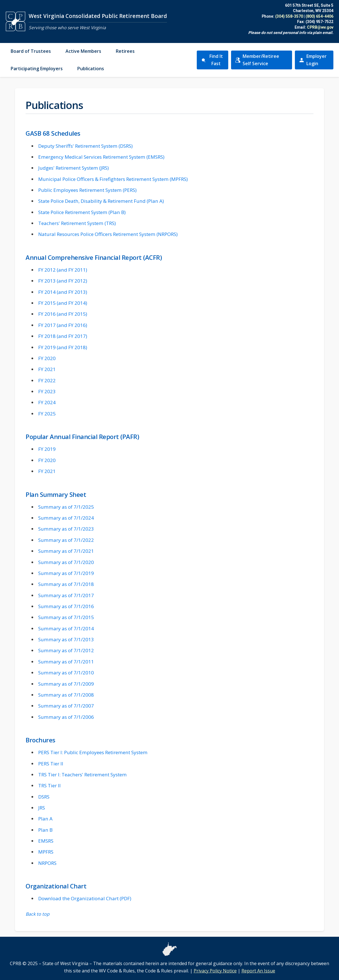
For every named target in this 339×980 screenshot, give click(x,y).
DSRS (44, 797)
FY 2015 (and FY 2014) (63, 303)
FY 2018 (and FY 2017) (63, 336)
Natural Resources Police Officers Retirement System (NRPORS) (108, 234)
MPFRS (46, 852)
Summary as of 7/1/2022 (66, 540)
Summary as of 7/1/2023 (66, 529)
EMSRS (46, 841)
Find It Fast (212, 60)
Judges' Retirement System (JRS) (74, 168)
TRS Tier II (49, 785)
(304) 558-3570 (289, 16)
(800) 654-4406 (319, 16)
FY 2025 (47, 414)
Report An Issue (258, 971)
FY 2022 (47, 380)
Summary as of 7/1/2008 (66, 695)
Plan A (45, 819)
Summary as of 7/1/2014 (66, 628)
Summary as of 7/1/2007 (66, 706)
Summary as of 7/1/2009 (66, 684)
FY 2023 (47, 391)
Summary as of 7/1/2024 (66, 518)
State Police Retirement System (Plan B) (82, 212)
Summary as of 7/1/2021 (66, 551)
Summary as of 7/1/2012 (66, 650)
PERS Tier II (51, 764)
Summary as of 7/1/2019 (66, 573)
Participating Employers (37, 69)
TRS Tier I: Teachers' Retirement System (83, 775)
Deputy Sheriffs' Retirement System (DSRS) (85, 146)
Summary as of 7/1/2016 (66, 606)
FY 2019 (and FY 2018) (63, 347)
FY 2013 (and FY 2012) (63, 281)
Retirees (125, 51)
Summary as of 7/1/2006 (66, 717)
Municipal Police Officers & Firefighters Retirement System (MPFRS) (113, 179)
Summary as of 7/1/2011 (66, 662)
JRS (42, 808)
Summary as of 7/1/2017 (66, 595)
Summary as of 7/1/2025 (66, 507)
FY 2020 (47, 358)
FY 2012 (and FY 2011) (63, 270)
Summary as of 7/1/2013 (66, 639)
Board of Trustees (31, 51)
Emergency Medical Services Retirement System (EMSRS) (101, 157)
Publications (91, 69)
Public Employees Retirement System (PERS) (87, 190)
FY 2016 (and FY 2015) (63, 314)
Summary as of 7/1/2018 (66, 584)
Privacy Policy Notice (215, 971)
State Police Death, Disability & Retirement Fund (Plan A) (101, 201)
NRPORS (47, 863)
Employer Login (316, 60)
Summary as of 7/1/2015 (66, 617)
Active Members (83, 51)
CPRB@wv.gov (320, 27)
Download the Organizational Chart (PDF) (85, 898)
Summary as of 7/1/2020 (66, 562)
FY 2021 (47, 369)
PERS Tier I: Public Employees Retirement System (93, 752)
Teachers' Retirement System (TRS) (77, 223)
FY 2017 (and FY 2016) (63, 325)
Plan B (45, 830)
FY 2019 (47, 449)
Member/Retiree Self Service (260, 60)
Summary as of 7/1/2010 (66, 673)
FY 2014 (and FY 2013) (63, 292)
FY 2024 (47, 402)
